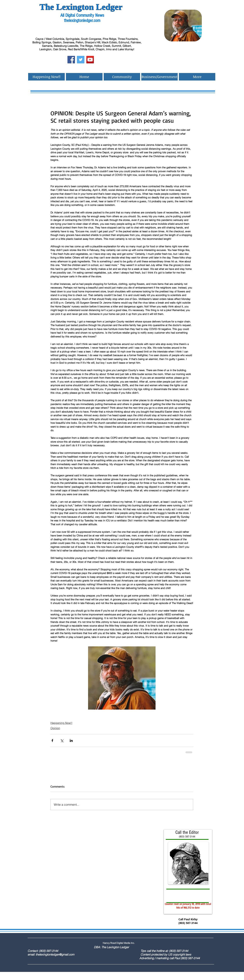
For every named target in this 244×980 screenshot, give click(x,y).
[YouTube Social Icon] (90, 60)
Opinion (55, 728)
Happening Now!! (61, 723)
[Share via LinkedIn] (71, 740)
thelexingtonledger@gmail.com (55, 954)
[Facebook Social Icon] (71, 60)
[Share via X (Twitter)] (62, 740)
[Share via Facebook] (52, 740)
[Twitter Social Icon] (81, 60)
